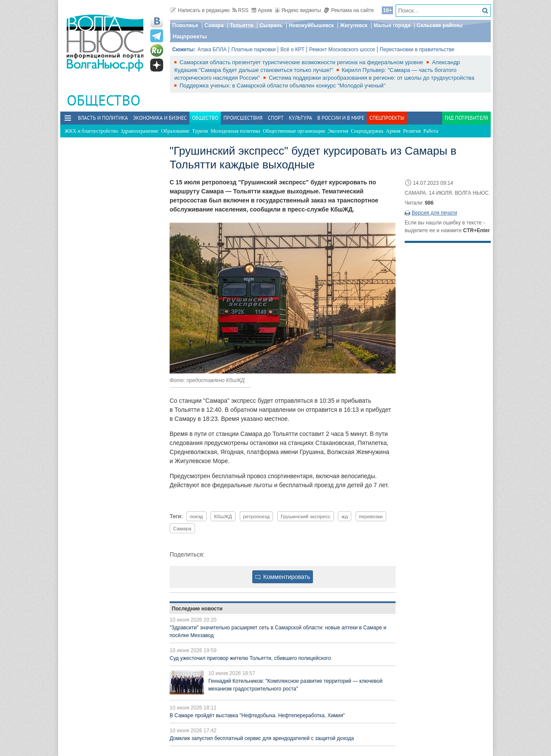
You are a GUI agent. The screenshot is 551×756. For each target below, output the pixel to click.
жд (345, 516)
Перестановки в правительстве (417, 50)
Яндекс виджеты (298, 10)
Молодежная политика (235, 131)
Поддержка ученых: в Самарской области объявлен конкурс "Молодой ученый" (283, 86)
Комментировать (283, 577)
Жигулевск (354, 25)
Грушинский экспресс (306, 516)
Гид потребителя (466, 118)
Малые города (392, 25)
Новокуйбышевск (311, 25)
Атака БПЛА (212, 50)
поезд (197, 516)
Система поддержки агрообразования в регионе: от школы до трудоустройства (371, 78)
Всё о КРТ (292, 50)
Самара (214, 25)
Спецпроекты (387, 118)
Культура (300, 118)
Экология (338, 131)
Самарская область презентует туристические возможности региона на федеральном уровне (302, 62)
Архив (262, 10)
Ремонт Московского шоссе (342, 50)
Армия (393, 131)
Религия (412, 131)
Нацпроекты (190, 36)
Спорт (276, 118)
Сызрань (271, 25)
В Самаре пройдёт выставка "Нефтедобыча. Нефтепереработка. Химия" (257, 716)
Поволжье (185, 25)
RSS (241, 10)
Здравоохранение (139, 131)
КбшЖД (223, 516)
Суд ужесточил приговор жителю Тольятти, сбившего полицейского (250, 658)
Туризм (200, 131)
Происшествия (243, 118)
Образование (175, 131)
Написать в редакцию (200, 10)
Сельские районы (440, 25)
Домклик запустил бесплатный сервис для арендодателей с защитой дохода (262, 738)
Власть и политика (103, 118)
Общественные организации (294, 131)
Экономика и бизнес (160, 118)
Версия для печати (434, 213)
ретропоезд (257, 516)
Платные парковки (253, 50)
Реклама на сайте (349, 10)
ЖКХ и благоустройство (91, 131)
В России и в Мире (341, 118)
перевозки (371, 516)
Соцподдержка (367, 131)
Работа (431, 131)
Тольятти (242, 25)
